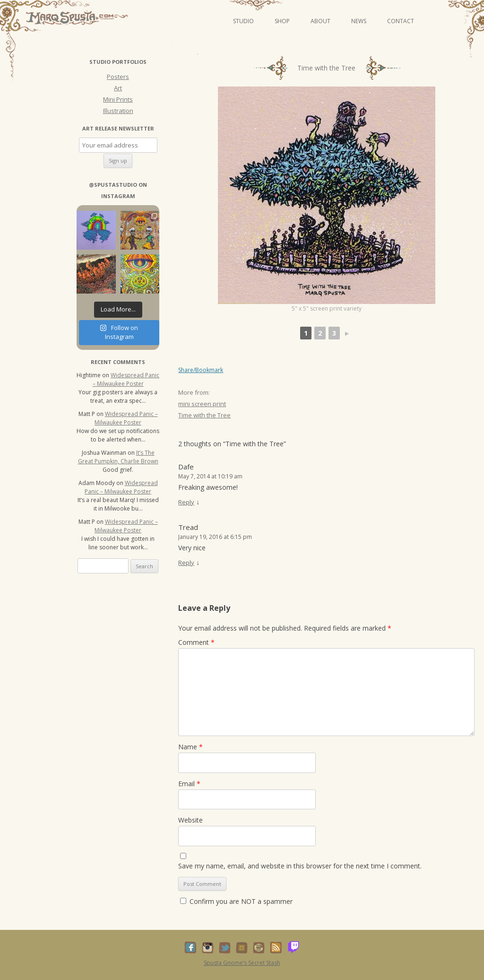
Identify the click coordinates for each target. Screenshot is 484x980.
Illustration (118, 111)
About (320, 21)
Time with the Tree (204, 415)
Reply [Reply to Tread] (186, 563)
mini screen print (202, 404)
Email (189, 784)
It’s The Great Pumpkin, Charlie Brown (118, 457)
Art (118, 88)
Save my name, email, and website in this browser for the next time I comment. (300, 866)
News (359, 21)
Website (190, 820)
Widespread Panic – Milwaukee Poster (126, 379)
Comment (196, 642)
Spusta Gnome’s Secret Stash (242, 963)
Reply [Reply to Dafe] (186, 502)
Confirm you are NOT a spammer (236, 901)
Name (190, 747)
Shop (282, 21)
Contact (401, 21)
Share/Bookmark (201, 370)
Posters (118, 77)
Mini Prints (118, 99)
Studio (243, 21)
